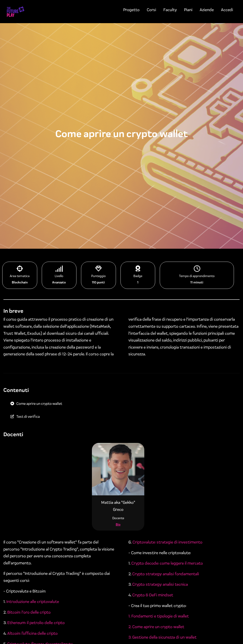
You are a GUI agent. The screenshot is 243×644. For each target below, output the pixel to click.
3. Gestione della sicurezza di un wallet (162, 637)
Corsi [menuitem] (151, 10)
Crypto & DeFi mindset (153, 595)
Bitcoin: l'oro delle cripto (29, 612)
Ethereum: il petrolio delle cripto (36, 623)
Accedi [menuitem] (227, 10)
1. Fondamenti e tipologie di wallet (159, 616)
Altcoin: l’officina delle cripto (32, 633)
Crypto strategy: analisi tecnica (160, 584)
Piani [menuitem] (188, 10)
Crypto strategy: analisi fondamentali (166, 574)
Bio (118, 525)
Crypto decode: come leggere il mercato (167, 563)
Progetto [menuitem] (131, 10)
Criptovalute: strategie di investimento (167, 542)
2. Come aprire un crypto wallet (156, 627)
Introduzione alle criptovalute (33, 602)
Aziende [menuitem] (207, 10)
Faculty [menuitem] (170, 10)
